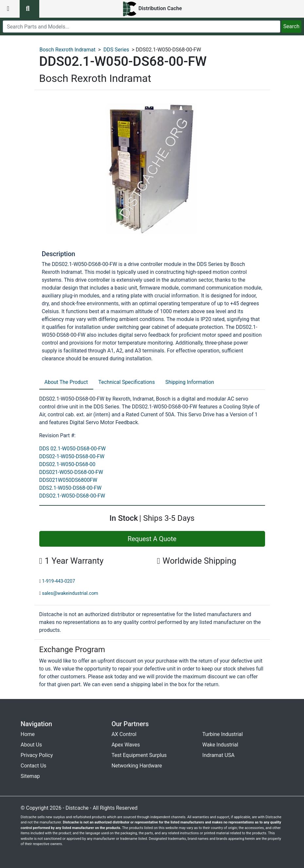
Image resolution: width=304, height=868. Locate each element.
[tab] (66, 383)
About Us (31, 745)
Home (28, 734)
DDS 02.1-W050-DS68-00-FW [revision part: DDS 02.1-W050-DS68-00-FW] (73, 449)
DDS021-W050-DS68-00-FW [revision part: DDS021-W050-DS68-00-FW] (71, 472)
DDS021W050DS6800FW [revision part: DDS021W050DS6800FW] (68, 480)
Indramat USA (218, 755)
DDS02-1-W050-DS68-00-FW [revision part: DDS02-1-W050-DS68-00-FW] (72, 456)
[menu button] (10, 9)
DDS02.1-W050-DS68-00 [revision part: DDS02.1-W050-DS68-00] (67, 464)
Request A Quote (152, 539)
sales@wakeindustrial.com (70, 593)
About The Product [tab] (66, 382)
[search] (142, 27)
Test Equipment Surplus (139, 755)
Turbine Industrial (223, 734)
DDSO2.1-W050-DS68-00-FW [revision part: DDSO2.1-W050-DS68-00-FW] (72, 496)
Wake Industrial (220, 745)
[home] (152, 9)
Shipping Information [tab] (190, 382)
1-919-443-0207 (58, 581)
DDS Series (116, 50)
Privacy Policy (37, 755)
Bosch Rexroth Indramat (68, 50)
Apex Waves (126, 745)
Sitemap (30, 776)
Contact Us (34, 766)
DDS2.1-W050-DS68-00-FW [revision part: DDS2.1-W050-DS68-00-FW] (71, 488)
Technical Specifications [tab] (127, 382)
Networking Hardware (137, 766)
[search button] (29, 9)
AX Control (124, 734)
